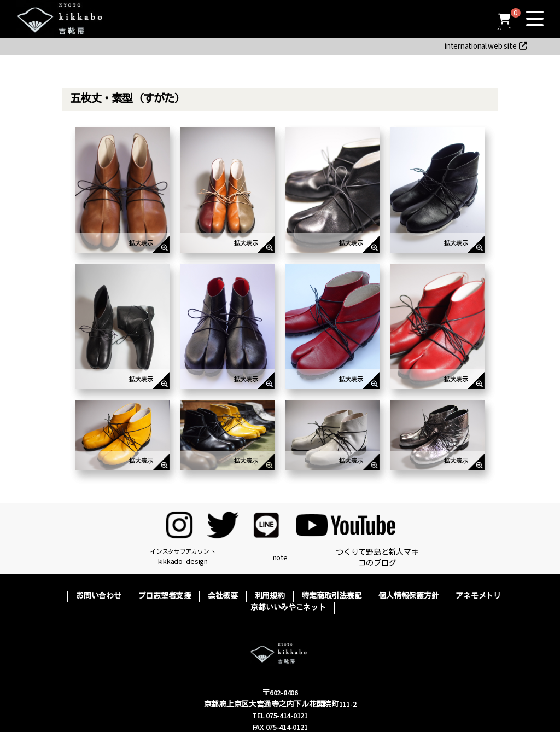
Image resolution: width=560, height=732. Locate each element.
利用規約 (270, 596)
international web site (486, 46)
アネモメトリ (478, 596)
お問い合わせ (98, 596)
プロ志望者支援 (165, 596)
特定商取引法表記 (332, 596)
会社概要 (223, 596)
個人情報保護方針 (409, 596)
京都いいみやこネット (288, 608)
